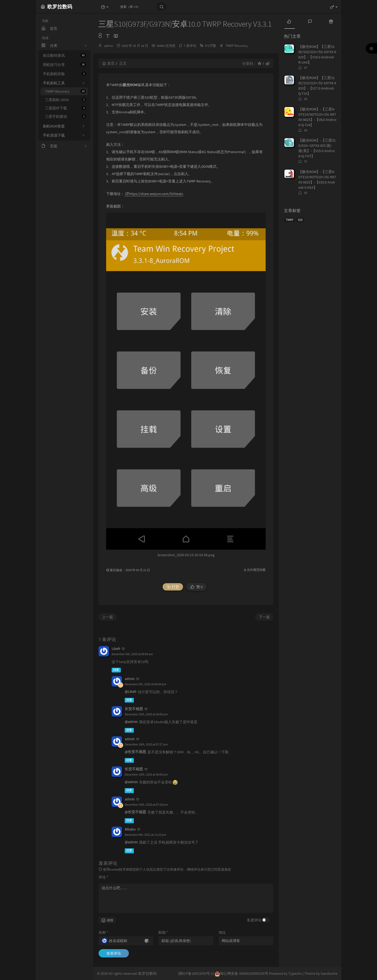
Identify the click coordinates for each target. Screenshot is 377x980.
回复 (116, 670)
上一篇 (107, 617)
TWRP (290, 220)
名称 (103, 932)
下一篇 (264, 617)
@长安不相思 (135, 752)
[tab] (289, 21)
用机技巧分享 (64, 65)
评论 (103, 877)
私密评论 (254, 920)
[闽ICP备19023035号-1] (196, 973)
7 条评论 (190, 46)
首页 (108, 63)
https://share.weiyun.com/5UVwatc (154, 194)
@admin (131, 722)
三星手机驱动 (65, 116)
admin (109, 46)
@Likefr (131, 692)
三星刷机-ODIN (65, 100)
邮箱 (163, 932)
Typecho (295, 973)
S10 (300, 220)
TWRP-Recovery (65, 91)
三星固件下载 (65, 108)
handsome (329, 973)
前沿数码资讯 (64, 55)
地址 (222, 932)
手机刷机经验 (64, 74)
